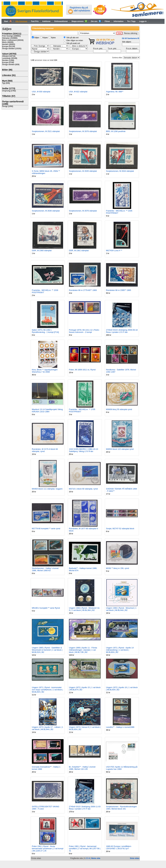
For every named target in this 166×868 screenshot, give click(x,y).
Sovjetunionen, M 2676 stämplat (83, 131)
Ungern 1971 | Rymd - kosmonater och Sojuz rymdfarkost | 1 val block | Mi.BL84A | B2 (47, 690)
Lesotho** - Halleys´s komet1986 (120, 727)
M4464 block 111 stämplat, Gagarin (47, 489)
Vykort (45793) (9, 54)
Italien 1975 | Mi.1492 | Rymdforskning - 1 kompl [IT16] (45, 331)
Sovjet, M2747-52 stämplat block (120, 529)
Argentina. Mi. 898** (115, 92)
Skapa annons (79, 21)
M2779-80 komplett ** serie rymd (46, 529)
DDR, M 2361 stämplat (79, 250)
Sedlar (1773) (9, 88)
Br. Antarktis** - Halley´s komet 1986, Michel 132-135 (82, 768)
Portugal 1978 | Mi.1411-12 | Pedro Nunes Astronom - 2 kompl (84, 331)
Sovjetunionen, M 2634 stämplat (120, 171)
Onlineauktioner (61, 21)
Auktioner (46, 21)
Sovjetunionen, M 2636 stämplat (46, 211)
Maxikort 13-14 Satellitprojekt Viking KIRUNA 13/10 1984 (47, 410)
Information (119, 21)
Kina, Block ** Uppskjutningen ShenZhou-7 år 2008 (45, 371)
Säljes (37, 38)
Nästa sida (96, 858)
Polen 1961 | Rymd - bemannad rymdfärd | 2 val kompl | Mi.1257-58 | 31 (85, 849)
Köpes (45, 38)
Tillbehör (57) (9, 96)
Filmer (107, 21)
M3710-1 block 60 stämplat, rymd (83, 489)
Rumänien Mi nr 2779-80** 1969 (83, 290)
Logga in (143, 21)
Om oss (96, 21)
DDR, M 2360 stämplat (42, 250)
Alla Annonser (21, 21)
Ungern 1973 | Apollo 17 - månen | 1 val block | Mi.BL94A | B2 (47, 728)
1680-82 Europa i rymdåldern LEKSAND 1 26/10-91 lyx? (119, 847)
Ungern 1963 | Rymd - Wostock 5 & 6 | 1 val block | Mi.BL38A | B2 (84, 609)
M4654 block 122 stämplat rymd (120, 449)
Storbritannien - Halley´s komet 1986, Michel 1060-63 (45, 569)
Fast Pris (35, 21)
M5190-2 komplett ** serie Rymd (46, 608)
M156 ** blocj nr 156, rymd (117, 568)
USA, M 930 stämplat (41, 92)
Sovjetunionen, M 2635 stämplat (83, 171)
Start (8, 21)
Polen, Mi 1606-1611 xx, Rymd (82, 370)
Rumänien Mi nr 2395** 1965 (119, 290)
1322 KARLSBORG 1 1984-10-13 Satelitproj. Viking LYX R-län (83, 450)
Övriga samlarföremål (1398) (13, 103)
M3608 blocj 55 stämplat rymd (119, 409)
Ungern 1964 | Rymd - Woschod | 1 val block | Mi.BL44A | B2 (121, 609)
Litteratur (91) (9, 75)
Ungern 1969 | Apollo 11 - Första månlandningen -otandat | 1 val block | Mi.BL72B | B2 (83, 650)
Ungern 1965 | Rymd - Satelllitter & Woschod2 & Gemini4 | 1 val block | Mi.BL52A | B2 (47, 650)
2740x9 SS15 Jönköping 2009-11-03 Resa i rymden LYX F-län (85, 808)
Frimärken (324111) (12, 34)
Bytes (53, 38)
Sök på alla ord (72, 38)
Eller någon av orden (75, 40)
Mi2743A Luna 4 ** (114, 250)
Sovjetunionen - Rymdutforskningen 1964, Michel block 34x (121, 808)
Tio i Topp (131, 21)
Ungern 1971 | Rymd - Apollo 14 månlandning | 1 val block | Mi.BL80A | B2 (120, 650)
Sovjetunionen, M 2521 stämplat (46, 131)
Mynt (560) (7, 81)
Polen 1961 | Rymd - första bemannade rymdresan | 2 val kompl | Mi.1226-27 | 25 (48, 849)
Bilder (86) (7, 70)
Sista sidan (135, 858)
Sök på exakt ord (73, 43)
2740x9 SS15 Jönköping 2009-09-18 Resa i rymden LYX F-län (122, 331)
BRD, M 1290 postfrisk (116, 131)
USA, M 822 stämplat (78, 92)
